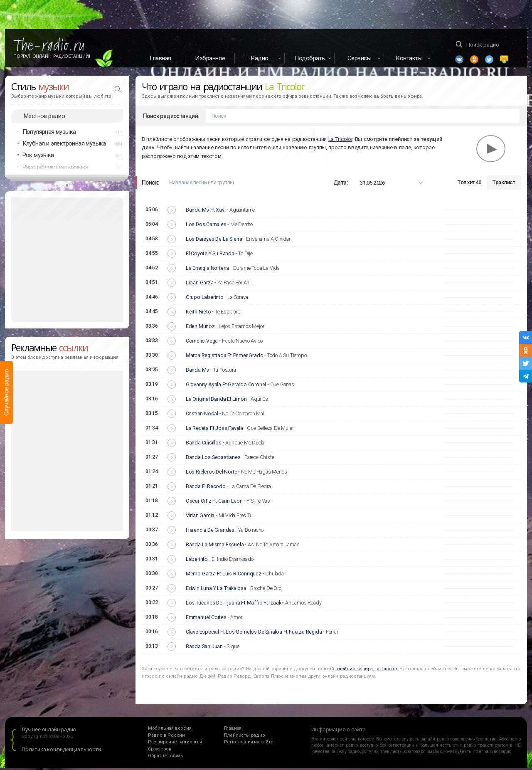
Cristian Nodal (202, 416)
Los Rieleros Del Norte (212, 474)
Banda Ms (197, 372)
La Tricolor (340, 141)
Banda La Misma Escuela (215, 547)
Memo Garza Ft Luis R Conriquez (224, 576)
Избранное (210, 58)
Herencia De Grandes (210, 532)
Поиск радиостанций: (171, 118)
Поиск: (150, 185)
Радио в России (166, 737)
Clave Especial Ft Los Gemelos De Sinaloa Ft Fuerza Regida (254, 634)
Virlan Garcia (200, 518)
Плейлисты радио (245, 737)
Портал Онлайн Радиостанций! (52, 56)
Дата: (341, 185)
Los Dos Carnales (206, 227)
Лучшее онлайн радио (49, 732)
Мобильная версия (170, 731)
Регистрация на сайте (249, 744)
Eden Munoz (200, 329)
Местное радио (44, 118)
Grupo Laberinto (205, 300)
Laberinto (197, 561)
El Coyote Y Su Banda (210, 256)
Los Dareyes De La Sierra (214, 241)
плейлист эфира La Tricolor (366, 671)
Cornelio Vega (202, 343)
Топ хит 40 (469, 185)
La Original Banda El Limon (216, 401)
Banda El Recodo (206, 489)
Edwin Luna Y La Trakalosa (216, 591)
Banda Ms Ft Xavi (206, 212)
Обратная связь (166, 758)
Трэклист (504, 185)
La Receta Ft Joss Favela (214, 431)
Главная (160, 58)
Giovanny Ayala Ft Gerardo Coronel (226, 387)
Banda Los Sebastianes (213, 460)
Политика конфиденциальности (61, 752)
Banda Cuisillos (204, 445)
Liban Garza (200, 285)
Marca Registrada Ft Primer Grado (225, 358)
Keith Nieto (198, 314)
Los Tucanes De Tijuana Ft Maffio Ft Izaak (234, 605)
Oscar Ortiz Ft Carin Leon (214, 503)
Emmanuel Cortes (206, 620)
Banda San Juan (204, 649)
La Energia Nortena (207, 270)
